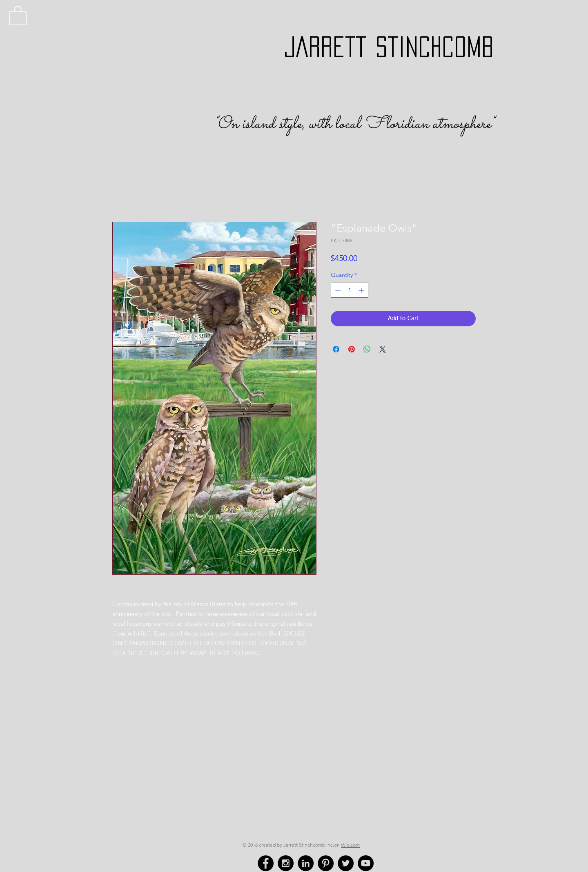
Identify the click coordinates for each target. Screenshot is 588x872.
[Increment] (362, 290)
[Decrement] (337, 290)
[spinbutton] (350, 290)
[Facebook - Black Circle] (266, 863)
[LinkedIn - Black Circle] (306, 863)
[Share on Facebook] (336, 349)
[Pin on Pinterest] (352, 349)
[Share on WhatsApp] (367, 349)
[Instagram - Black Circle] (286, 863)
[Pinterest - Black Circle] (326, 863)
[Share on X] (383, 349)
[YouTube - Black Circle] (366, 863)
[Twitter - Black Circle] (346, 863)
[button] (18, 15)
